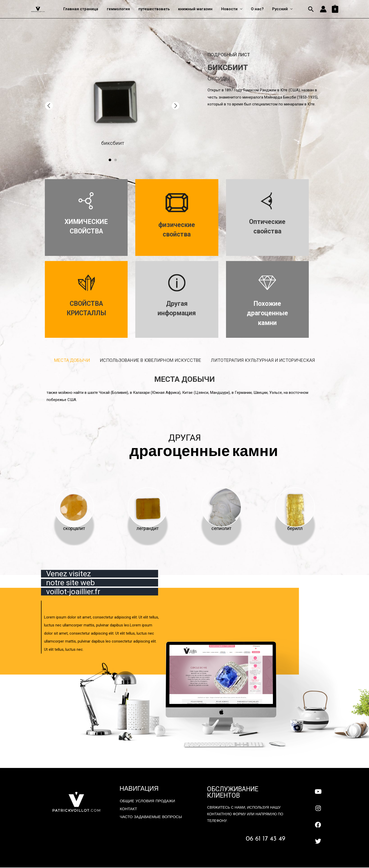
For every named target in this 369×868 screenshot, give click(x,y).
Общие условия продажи (147, 802)
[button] (49, 106)
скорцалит (74, 529)
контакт (128, 810)
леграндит (148, 529)
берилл (295, 529)
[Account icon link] (323, 9)
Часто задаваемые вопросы (151, 818)
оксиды (219, 79)
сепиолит (221, 529)
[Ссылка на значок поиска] (311, 9)
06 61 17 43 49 (265, 840)
